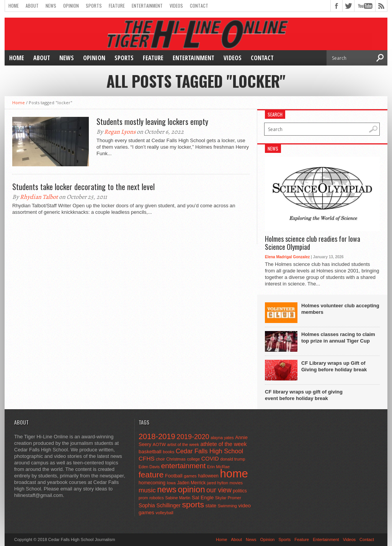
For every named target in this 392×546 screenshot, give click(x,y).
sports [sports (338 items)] (193, 504)
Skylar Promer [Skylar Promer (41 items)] (228, 498)
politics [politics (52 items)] (240, 491)
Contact (199, 6)
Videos (176, 6)
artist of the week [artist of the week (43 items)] (183, 444)
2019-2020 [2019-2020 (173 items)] (193, 437)
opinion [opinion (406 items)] (191, 489)
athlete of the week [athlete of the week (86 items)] (224, 444)
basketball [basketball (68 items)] (150, 452)
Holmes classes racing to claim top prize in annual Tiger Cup (338, 338)
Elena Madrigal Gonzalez (287, 257)
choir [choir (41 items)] (160, 459)
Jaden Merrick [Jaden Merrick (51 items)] (191, 483)
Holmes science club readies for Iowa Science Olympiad (313, 243)
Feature (117, 6)
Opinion (71, 6)
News (51, 6)
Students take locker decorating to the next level (83, 187)
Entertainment (147, 6)
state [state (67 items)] (211, 506)
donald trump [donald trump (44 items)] (233, 459)
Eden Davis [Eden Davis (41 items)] (149, 467)
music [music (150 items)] (147, 490)
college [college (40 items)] (193, 459)
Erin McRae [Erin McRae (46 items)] (218, 467)
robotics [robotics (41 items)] (157, 498)
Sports (94, 6)
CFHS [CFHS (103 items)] (147, 458)
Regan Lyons (120, 132)
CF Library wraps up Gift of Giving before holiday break (334, 366)
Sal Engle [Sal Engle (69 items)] (203, 498)
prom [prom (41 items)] (143, 498)
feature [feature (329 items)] (151, 475)
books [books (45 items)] (168, 452)
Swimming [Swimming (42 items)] (227, 506)
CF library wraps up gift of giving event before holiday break (304, 395)
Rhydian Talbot (39, 197)
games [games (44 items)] (190, 476)
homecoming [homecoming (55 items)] (152, 483)
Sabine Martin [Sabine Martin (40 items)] (178, 498)
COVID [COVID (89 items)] (210, 459)
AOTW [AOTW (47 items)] (159, 444)
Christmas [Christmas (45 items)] (176, 459)
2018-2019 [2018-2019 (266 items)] (157, 436)
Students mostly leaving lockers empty (152, 121)
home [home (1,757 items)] (234, 473)
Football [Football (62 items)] (174, 476)
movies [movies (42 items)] (236, 483)
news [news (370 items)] (167, 489)
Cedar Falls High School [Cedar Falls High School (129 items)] (209, 451)
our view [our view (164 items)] (219, 490)
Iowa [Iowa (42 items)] (171, 483)
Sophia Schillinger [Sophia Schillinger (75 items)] (160, 506)
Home (14, 6)
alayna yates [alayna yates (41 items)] (222, 438)
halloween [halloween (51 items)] (208, 476)
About (32, 6)
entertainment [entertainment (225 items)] (184, 466)
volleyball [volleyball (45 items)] (164, 513)
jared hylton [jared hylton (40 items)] (218, 483)
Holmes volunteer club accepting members (340, 309)
